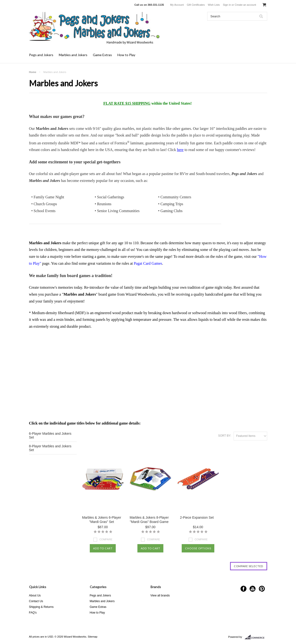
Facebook (243, 589)
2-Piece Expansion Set (197, 517)
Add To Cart (103, 548)
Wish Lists (214, 5)
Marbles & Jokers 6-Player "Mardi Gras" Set (101, 520)
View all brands (160, 595)
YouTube (253, 589)
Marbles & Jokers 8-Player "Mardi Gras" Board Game (149, 520)
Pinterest (262, 589)
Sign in (227, 5)
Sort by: (225, 436)
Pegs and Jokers (41, 55)
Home (33, 72)
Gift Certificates (196, 5)
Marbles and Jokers (73, 55)
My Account (177, 5)
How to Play (126, 55)
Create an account (245, 5)
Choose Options (198, 548)
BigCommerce (256, 637)
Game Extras (102, 55)
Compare (106, 539)
